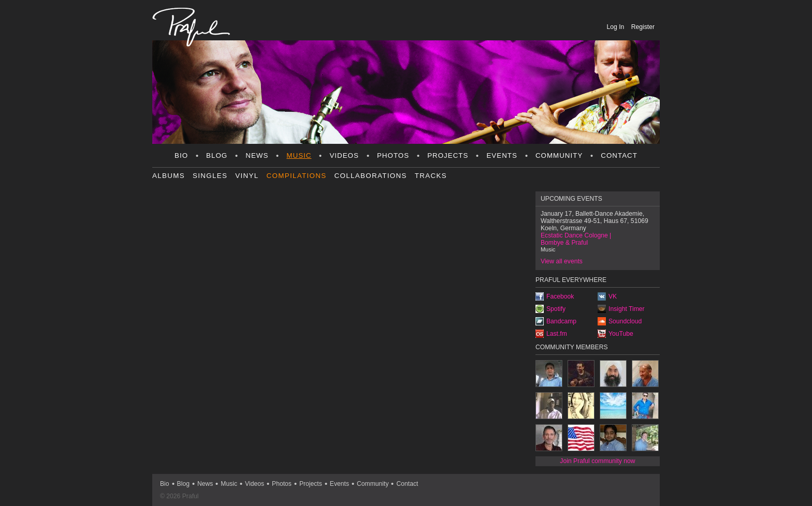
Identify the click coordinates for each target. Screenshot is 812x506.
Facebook (560, 296)
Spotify (556, 309)
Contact (619, 155)
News (257, 155)
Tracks (431, 176)
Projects (448, 155)
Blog (217, 155)
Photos (393, 155)
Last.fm (557, 334)
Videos (344, 155)
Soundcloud (625, 321)
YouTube (621, 334)
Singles (210, 176)
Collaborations (371, 176)
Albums (169, 176)
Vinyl (247, 176)
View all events (562, 261)
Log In (617, 27)
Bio (181, 155)
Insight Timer (627, 309)
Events (502, 155)
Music (299, 155)
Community (559, 155)
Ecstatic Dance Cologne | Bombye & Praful (576, 239)
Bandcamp (561, 321)
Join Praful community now (597, 461)
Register (643, 27)
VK (613, 296)
